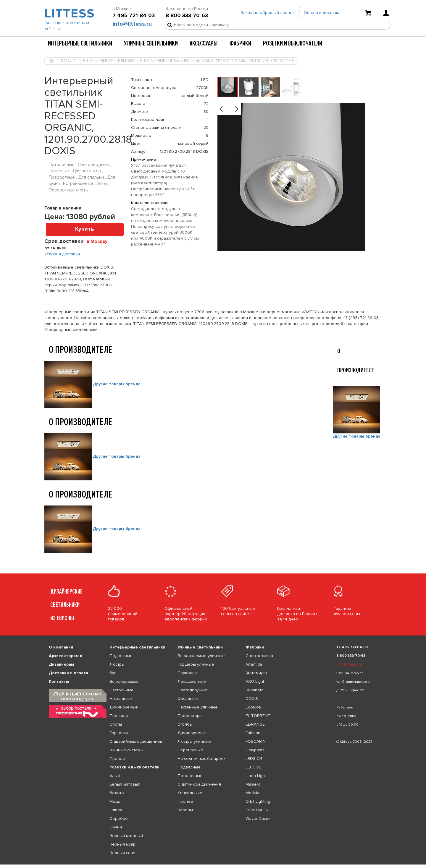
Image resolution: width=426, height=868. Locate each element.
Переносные (190, 750)
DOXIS (252, 699)
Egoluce (253, 707)
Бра (113, 673)
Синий (116, 827)
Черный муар (122, 844)
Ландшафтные (192, 681)
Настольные (122, 690)
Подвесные (121, 656)
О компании (61, 647)
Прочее (117, 759)
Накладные (121, 699)
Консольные (190, 793)
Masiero (253, 784)
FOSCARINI (256, 741)
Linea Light (256, 776)
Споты (116, 724)
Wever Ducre (258, 819)
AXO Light (255, 681)
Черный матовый (126, 836)
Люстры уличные (194, 741)
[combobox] (99, 241)
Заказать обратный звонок (268, 13)
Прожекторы (190, 716)
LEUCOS (254, 767)
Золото (117, 793)
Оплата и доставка (322, 13)
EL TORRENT (258, 716)
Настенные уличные (198, 707)
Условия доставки (62, 254)
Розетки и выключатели (293, 43)
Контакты (59, 681)
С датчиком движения (199, 784)
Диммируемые (124, 707)
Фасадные (188, 699)
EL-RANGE (255, 724)
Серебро (119, 819)
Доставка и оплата (68, 673)
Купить (85, 229)
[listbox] (213, 865)
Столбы (185, 724)
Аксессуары (204, 43)
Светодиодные (192, 690)
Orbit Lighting (258, 801)
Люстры (117, 664)
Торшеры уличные (196, 664)
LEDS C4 (254, 759)
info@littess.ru (132, 24)
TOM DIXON (257, 810)
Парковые (188, 673)
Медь (115, 801)
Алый (115, 776)
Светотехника (259, 656)
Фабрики (240, 43)
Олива (116, 810)
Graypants (255, 750)
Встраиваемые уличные (201, 656)
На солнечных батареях (201, 759)
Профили (119, 716)
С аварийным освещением (136, 741)
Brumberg (255, 690)
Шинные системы (126, 750)
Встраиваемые (124, 681)
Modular (253, 793)
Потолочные (190, 776)
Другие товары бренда (117, 384)
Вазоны (185, 810)
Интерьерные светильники (80, 43)
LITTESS (69, 14)
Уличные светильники (151, 43)
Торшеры (119, 733)
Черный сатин (123, 853)
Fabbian (253, 733)
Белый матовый (125, 784)
